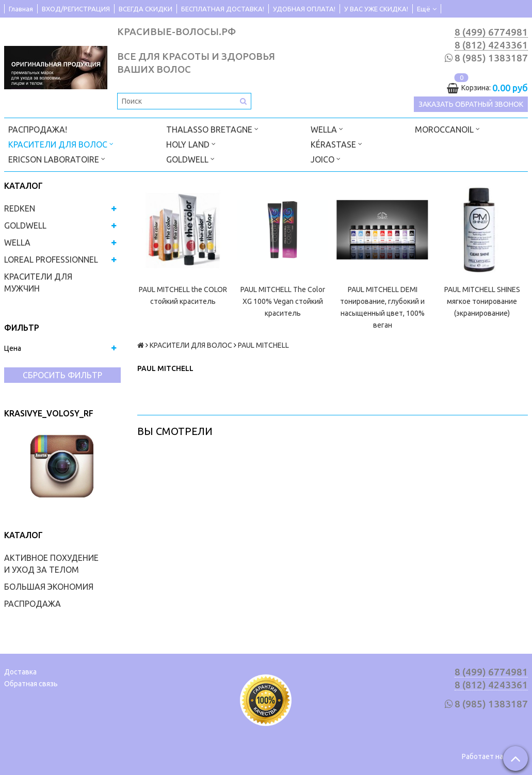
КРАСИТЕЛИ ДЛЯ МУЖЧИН (38, 282)
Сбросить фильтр (62, 375)
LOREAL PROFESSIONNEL (51, 260)
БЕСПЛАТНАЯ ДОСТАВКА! (223, 9)
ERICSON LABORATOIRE (57, 159)
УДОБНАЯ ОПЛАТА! (304, 9)
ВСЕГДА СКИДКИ (146, 9)
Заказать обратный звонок (471, 104)
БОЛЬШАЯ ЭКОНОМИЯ (49, 587)
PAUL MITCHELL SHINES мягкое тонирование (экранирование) (482, 301)
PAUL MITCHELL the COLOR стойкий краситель (183, 295)
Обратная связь (31, 684)
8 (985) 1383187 (491, 58)
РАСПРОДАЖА (33, 604)
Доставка (20, 672)
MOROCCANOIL (447, 129)
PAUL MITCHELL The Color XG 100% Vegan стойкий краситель (283, 301)
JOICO (326, 159)
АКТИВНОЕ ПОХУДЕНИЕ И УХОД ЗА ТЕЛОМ (51, 564)
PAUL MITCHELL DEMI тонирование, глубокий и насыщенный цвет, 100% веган (382, 307)
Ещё (427, 9)
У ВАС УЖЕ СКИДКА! (376, 9)
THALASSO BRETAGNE (212, 129)
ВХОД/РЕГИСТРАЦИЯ (76, 9)
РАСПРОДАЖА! (38, 130)
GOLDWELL (190, 159)
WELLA (327, 129)
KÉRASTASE (336, 144)
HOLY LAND (191, 144)
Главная (21, 9)
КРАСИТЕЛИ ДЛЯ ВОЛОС (61, 144)
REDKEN (20, 208)
